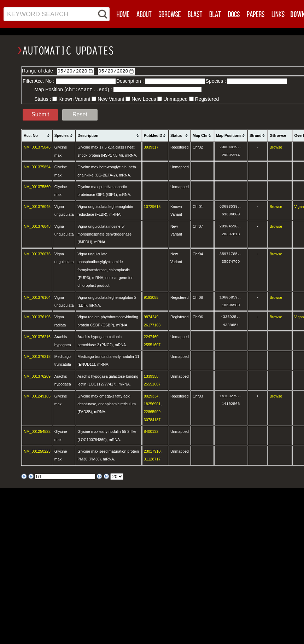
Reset (80, 114)
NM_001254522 (37, 431)
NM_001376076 (37, 254)
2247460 (151, 336)
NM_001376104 (37, 297)
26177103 (152, 325)
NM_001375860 (37, 186)
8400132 (151, 431)
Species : (217, 81)
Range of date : (40, 71)
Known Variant (74, 99)
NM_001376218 (37, 356)
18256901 (152, 404)
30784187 (152, 419)
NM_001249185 (37, 396)
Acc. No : (45, 81)
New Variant (111, 99)
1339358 (151, 376)
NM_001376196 (37, 317)
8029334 (151, 396)
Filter (28, 81)
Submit (40, 114)
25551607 (152, 344)
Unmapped (176, 99)
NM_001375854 (37, 167)
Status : (43, 99)
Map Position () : (74, 89)
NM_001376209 (37, 376)
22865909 (152, 411)
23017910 (152, 451)
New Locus (144, 99)
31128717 (152, 459)
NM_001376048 (37, 226)
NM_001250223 (37, 451)
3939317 (151, 147)
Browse (276, 147)
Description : (131, 81)
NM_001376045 (37, 206)
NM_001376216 (37, 336)
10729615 (152, 206)
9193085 (151, 297)
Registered (207, 99)
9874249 (151, 317)
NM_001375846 (37, 147)
